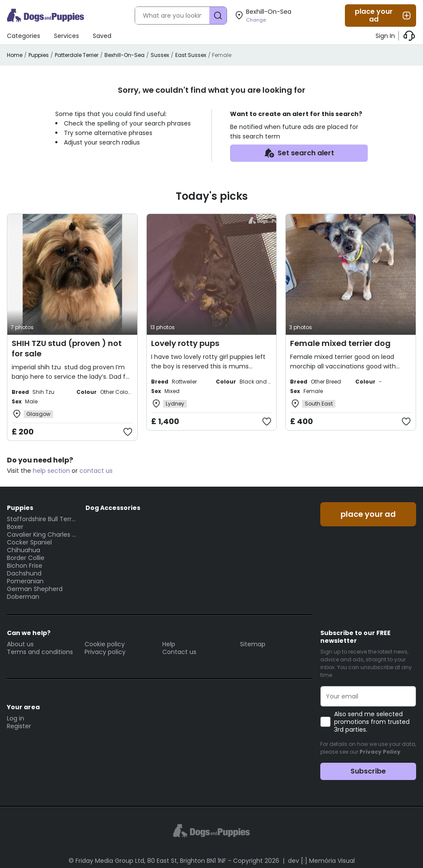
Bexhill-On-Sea (125, 55)
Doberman (23, 597)
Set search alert (299, 153)
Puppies (39, 55)
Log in (16, 718)
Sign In (385, 36)
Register (19, 726)
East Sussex (191, 55)
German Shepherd (35, 589)
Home (15, 55)
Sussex (160, 55)
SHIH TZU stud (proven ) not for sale (67, 348)
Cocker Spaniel (29, 542)
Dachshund (24, 573)
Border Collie (26, 558)
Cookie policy (105, 644)
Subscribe (368, 771)
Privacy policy (105, 652)
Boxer (15, 527)
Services (66, 36)
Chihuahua (24, 550)
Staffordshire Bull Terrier (42, 519)
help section (51, 471)
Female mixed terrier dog (340, 343)
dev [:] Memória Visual (321, 861)
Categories (24, 36)
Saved (102, 36)
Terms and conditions (40, 652)
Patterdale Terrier (77, 55)
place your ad (383, 15)
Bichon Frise (25, 566)
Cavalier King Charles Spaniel (42, 535)
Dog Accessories (113, 508)
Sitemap (253, 644)
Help (169, 644)
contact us (96, 471)
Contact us (179, 652)
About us (20, 644)
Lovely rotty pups (185, 343)
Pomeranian (25, 581)
